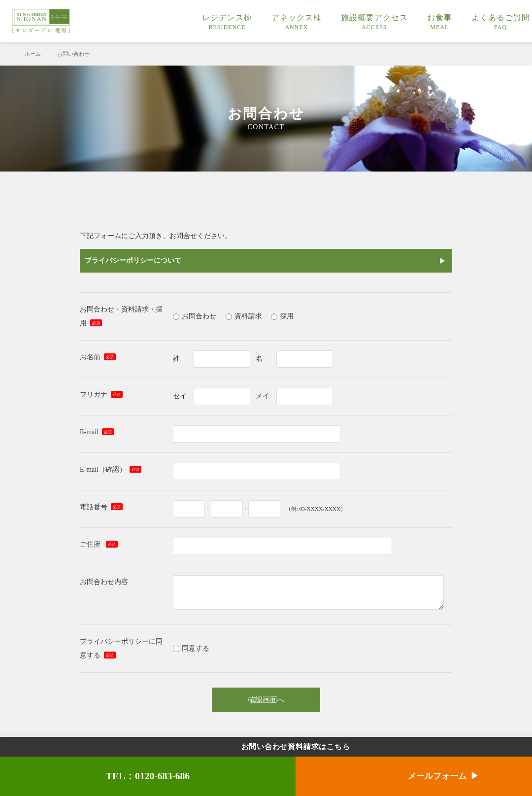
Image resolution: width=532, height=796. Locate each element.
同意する (196, 648)
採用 (287, 316)
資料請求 (248, 316)
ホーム (33, 54)
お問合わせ (199, 316)
